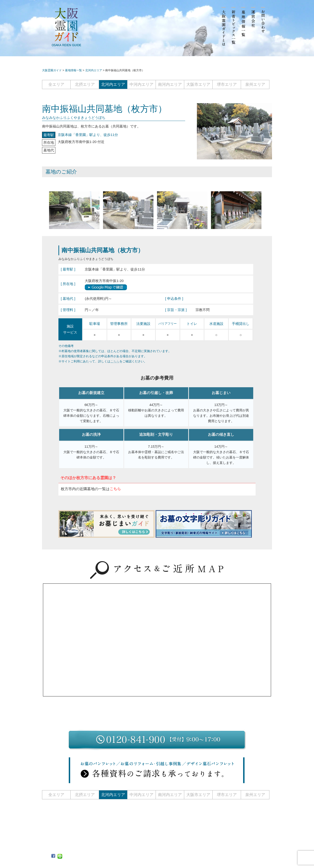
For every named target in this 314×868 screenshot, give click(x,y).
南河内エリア (170, 85)
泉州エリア (255, 85)
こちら (115, 361)
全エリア (56, 85)
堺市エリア (227, 85)
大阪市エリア (198, 85)
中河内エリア (142, 85)
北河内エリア (113, 85)
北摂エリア (85, 85)
